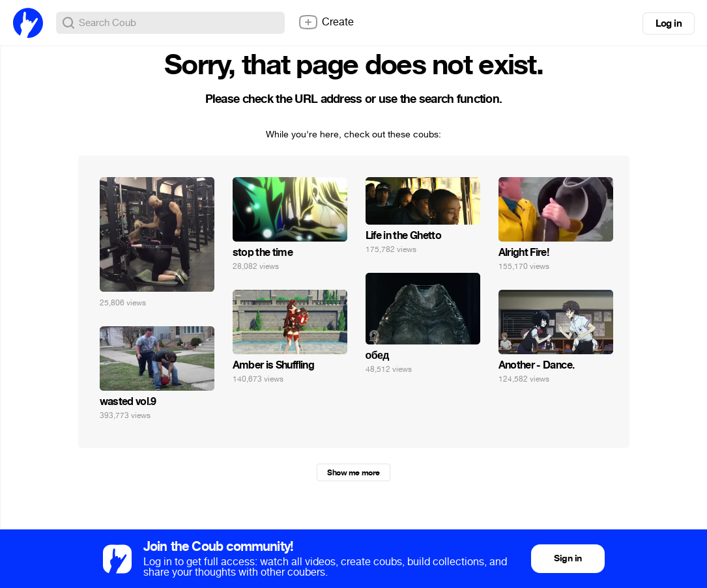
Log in (669, 23)
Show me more (353, 473)
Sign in (568, 558)
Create (326, 22)
